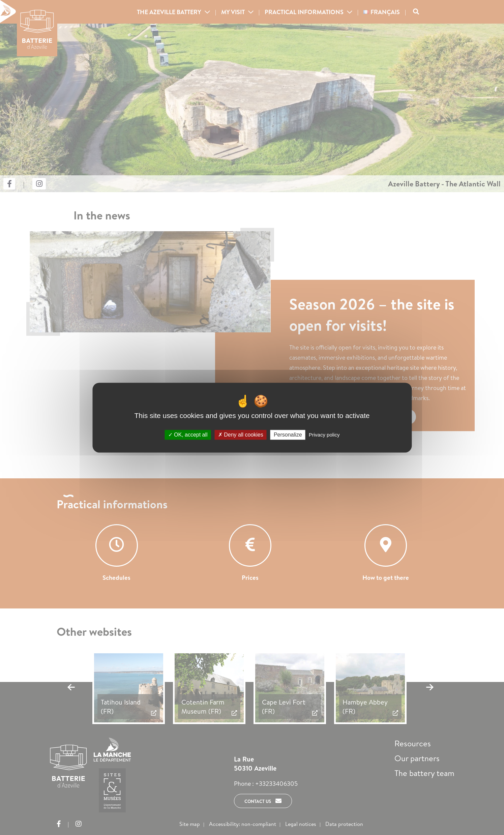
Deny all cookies (241, 435)
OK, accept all (188, 435)
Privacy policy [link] (324, 435)
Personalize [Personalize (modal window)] (288, 435)
